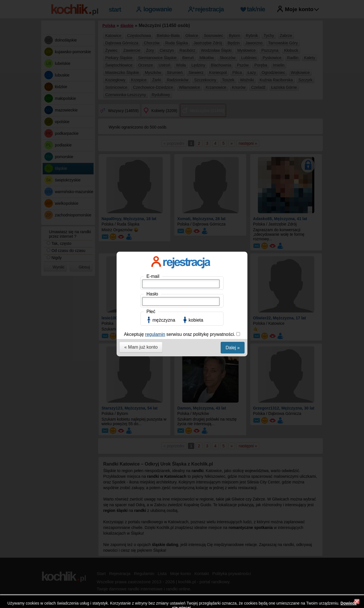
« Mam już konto (141, 155)
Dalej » (233, 156)
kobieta (196, 128)
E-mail (153, 84)
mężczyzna (164, 128)
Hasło (152, 102)
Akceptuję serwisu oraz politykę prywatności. (180, 142)
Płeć (151, 120)
